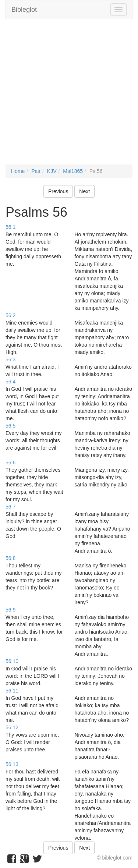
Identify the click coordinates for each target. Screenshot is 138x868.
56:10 (12, 661)
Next (84, 191)
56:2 (10, 315)
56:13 (12, 764)
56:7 (10, 507)
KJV (52, 171)
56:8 (10, 558)
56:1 (10, 227)
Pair (36, 171)
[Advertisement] (69, 95)
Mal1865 (73, 171)
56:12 (12, 727)
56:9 (10, 610)
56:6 (10, 463)
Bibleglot (24, 10)
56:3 (10, 359)
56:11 (12, 691)
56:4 (10, 382)
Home (18, 171)
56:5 (10, 426)
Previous (58, 191)
